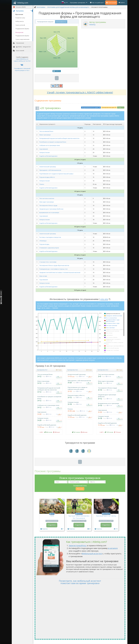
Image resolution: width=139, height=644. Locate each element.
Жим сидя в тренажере (47, 202)
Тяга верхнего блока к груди (48, 205)
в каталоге (113, 548)
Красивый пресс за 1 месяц (106, 516)
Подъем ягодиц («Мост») (47, 177)
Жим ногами (43, 276)
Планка (42, 184)
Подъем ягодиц (44, 244)
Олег (52, 514)
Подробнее (52, 525)
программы (41, 7)
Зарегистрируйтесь (78, 546)
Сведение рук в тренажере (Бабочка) (51, 209)
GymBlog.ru (107, 514)
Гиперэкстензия (44, 152)
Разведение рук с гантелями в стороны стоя (53, 269)
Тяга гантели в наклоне (47, 198)
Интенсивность (61, 22)
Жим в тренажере (45, 135)
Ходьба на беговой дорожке (48, 156)
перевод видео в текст (22, 70)
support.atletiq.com (20, 61)
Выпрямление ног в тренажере (49, 213)
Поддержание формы (22, 29)
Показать (80, 489)
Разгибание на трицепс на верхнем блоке (53, 142)
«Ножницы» (43, 241)
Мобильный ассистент (92, 554)
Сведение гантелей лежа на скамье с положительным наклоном (60, 272)
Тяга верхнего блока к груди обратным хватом (54, 265)
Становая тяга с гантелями (48, 262)
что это (104, 299)
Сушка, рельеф (20, 25)
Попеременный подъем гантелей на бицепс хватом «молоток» (59, 138)
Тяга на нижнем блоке (46, 131)
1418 (52, 516)
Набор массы (20, 21)
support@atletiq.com (22, 59)
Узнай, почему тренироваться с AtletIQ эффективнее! (80, 92)
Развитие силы (20, 18)
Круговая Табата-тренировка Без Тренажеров (79, 517)
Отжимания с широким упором (49, 248)
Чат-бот (28, 61)
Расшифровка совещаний (22, 68)
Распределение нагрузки (45, 22)
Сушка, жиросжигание (22, 39)
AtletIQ (92, 25)
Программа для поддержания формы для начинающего (68, 7)
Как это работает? (97, 3)
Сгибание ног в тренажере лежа (50, 145)
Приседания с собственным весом (50, 170)
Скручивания (44, 149)
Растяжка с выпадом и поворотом (50, 237)
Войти (122, 3)
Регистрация (111, 3)
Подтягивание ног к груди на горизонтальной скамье (56, 174)
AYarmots (79, 514)
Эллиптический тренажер (48, 167)
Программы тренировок (79, 3)
